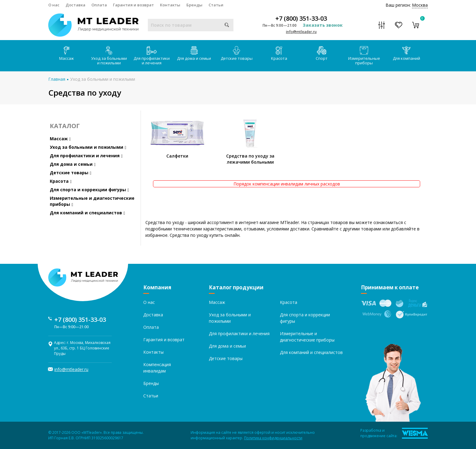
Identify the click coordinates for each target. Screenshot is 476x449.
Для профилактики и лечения (152, 56)
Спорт (322, 54)
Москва (420, 5)
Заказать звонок (323, 25)
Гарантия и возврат (133, 5)
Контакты (170, 5)
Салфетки (177, 156)
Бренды (194, 5)
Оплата (99, 5)
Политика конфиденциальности (273, 438)
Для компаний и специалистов (87, 213)
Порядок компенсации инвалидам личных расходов (287, 184)
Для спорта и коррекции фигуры (89, 190)
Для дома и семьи (194, 54)
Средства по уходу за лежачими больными (250, 159)
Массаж (66, 54)
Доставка (75, 5)
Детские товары (237, 54)
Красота (279, 54)
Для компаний (406, 54)
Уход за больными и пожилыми (109, 56)
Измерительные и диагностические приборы (92, 201)
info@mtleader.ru (301, 32)
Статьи (216, 5)
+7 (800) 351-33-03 (301, 19)
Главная (57, 79)
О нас (54, 5)
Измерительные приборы (364, 56)
